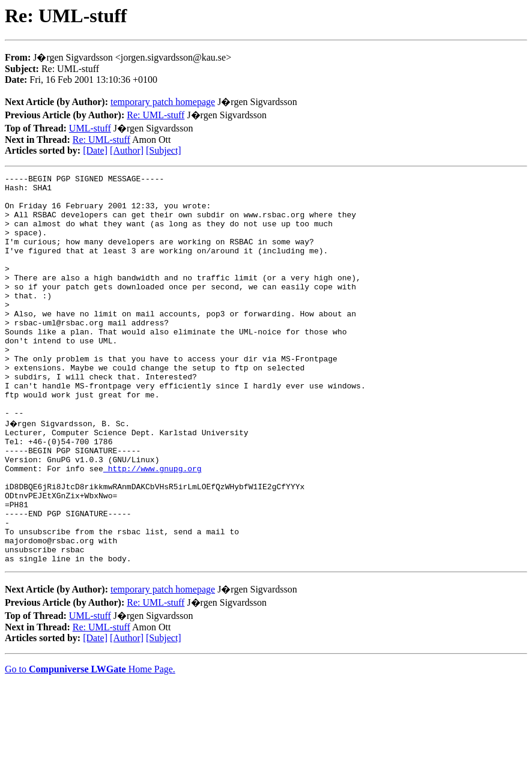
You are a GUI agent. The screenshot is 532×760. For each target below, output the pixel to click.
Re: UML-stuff (156, 115)
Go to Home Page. (90, 745)
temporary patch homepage (163, 102)
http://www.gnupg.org (153, 526)
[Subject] (164, 150)
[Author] (127, 150)
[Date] (95, 150)
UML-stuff (90, 128)
